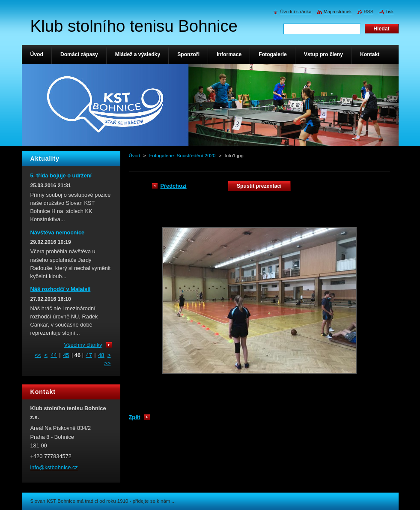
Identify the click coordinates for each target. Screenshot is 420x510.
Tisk (390, 12)
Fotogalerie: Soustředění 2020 (183, 156)
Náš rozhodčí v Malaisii (61, 289)
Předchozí (174, 186)
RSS (369, 12)
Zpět (135, 417)
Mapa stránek (338, 12)
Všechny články (83, 345)
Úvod (135, 156)
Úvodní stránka (296, 12)
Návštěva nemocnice (58, 232)
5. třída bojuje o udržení (61, 175)
